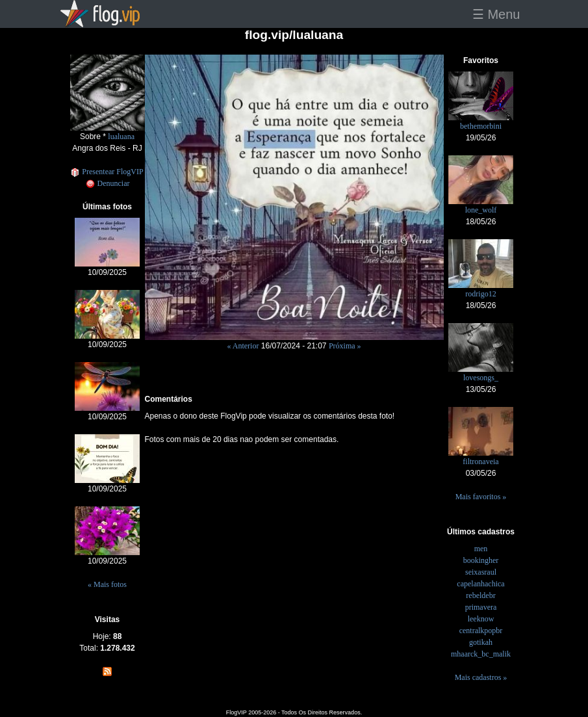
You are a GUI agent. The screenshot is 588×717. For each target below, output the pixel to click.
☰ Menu (496, 14)
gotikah (481, 642)
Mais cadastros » (481, 677)
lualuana (121, 137)
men (481, 549)
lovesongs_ (481, 378)
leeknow (481, 619)
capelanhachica (480, 584)
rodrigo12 (480, 294)
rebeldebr (480, 595)
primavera (481, 607)
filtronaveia (480, 462)
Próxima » (345, 346)
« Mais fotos (107, 584)
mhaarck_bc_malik (481, 654)
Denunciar (108, 183)
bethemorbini (481, 126)
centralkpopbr (481, 631)
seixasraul (481, 572)
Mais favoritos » (481, 497)
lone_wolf (481, 210)
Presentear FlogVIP (107, 172)
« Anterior (243, 346)
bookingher (481, 560)
